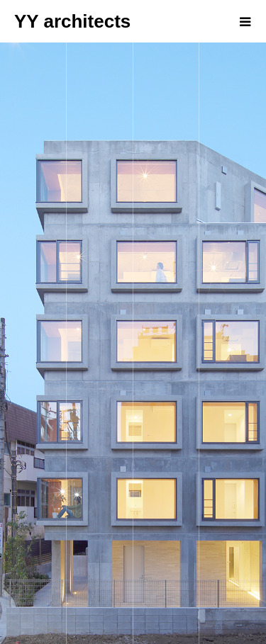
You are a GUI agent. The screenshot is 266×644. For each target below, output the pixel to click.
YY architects (72, 21)
